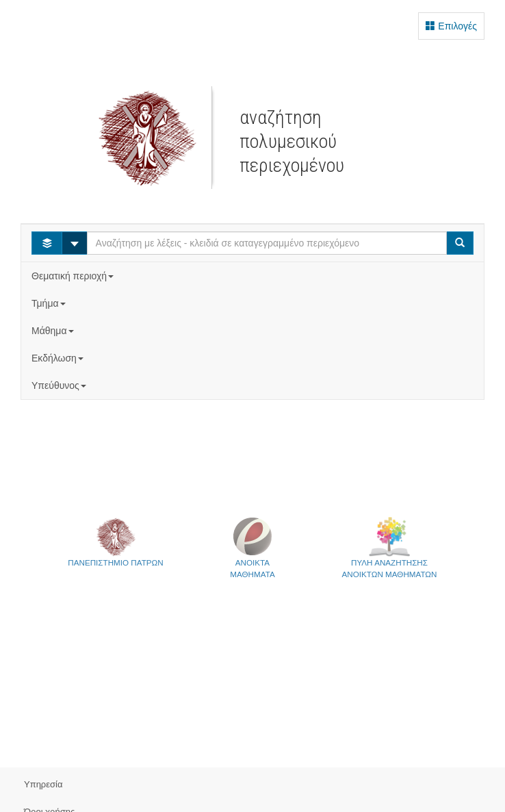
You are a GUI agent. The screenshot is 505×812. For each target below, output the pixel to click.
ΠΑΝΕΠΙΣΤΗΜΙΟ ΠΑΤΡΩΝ (115, 542)
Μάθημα (54, 331)
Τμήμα (50, 303)
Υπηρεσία (43, 784)
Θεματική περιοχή (74, 276)
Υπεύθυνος (60, 385)
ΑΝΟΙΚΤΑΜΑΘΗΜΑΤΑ (252, 547)
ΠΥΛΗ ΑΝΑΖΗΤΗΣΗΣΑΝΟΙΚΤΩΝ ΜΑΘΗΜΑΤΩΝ (390, 547)
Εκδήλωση (59, 358)
